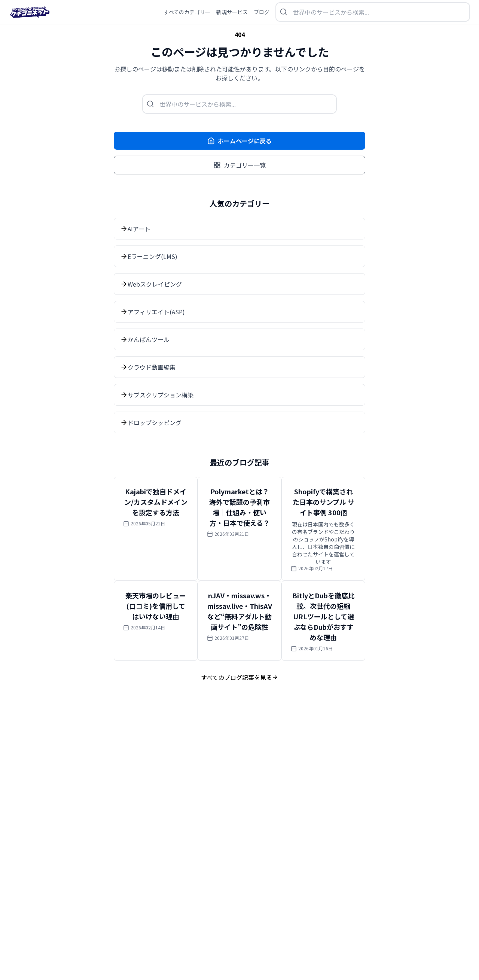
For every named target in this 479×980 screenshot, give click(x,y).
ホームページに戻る (239, 141)
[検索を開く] (373, 12)
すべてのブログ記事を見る (239, 677)
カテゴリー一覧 (239, 165)
